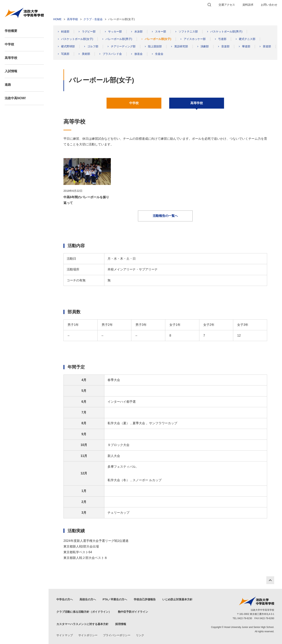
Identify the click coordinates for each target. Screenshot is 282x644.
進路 (8, 85)
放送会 (138, 54)
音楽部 (225, 46)
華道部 (246, 46)
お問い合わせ (269, 5)
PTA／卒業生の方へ (115, 599)
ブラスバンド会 (112, 54)
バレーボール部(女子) (158, 39)
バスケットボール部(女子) (77, 39)
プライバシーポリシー (117, 635)
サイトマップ (65, 635)
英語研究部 (181, 46)
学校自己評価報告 (145, 599)
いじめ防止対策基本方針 (177, 599)
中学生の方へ (65, 599)
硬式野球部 (68, 46)
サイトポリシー (88, 635)
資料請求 (248, 5)
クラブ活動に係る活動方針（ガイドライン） (84, 612)
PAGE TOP (270, 580)
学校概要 (11, 31)
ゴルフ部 (93, 46)
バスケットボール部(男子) (226, 32)
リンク (140, 635)
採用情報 (121, 624)
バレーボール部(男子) (119, 39)
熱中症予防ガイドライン (133, 612)
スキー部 (161, 32)
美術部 (86, 54)
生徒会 (159, 54)
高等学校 (11, 58)
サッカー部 (115, 32)
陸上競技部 (155, 46)
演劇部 (205, 46)
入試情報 (11, 71)
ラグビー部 (89, 32)
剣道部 (65, 32)
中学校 (9, 44)
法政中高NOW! (15, 98)
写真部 (65, 54)
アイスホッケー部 (195, 39)
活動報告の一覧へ (165, 216)
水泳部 (138, 32)
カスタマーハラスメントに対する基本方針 (82, 624)
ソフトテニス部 (188, 32)
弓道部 (222, 39)
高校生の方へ (88, 599)
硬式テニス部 (247, 39)
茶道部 (267, 46)
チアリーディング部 (123, 46)
